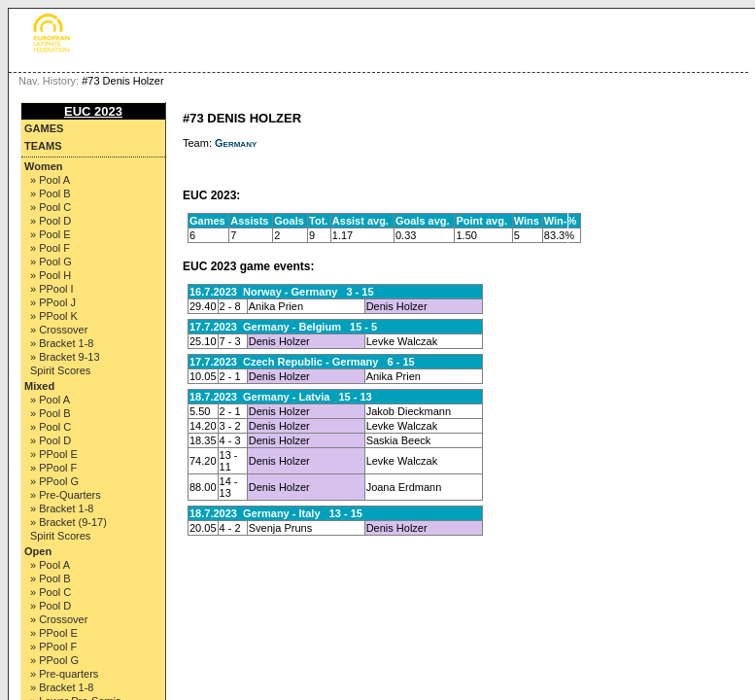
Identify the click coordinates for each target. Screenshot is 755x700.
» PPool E (54, 454)
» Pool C (51, 207)
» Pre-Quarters (66, 495)
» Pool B (51, 193)
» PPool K (54, 316)
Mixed (39, 386)
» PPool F (53, 468)
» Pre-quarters (64, 674)
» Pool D (51, 221)
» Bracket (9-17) (69, 522)
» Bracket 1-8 (62, 343)
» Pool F (50, 248)
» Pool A (50, 180)
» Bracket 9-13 (65, 357)
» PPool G (54, 481)
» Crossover (59, 330)
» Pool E (51, 234)
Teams (43, 146)
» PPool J (53, 302)
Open (38, 551)
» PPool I (52, 289)
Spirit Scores (60, 370)
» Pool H (51, 275)
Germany (236, 143)
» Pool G (51, 262)
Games (44, 128)
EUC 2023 (93, 111)
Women (44, 166)
